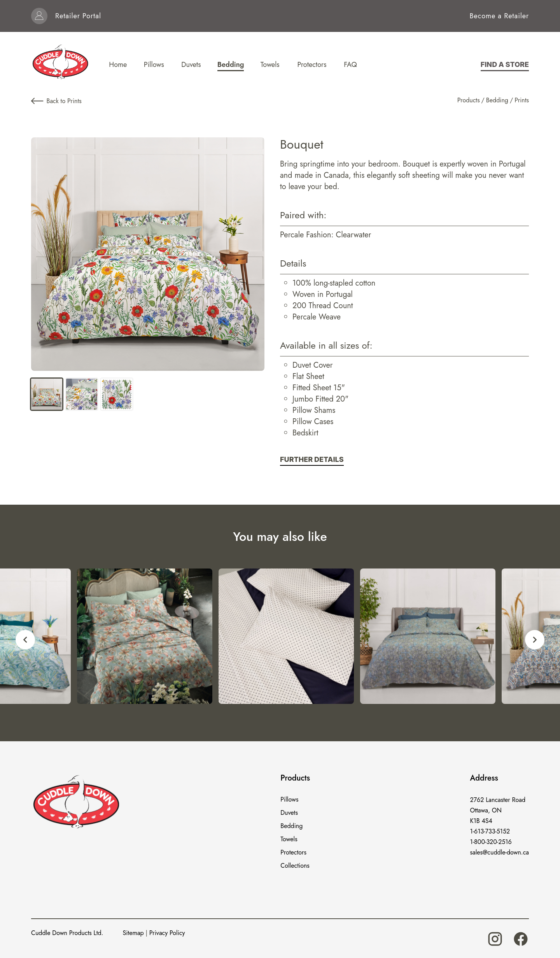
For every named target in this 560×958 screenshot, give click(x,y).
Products (469, 100)
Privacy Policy (167, 933)
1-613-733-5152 (490, 831)
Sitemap (133, 933)
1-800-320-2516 (491, 842)
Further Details (312, 459)
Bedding (497, 100)
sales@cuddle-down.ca (500, 852)
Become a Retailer (499, 16)
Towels (289, 839)
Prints (522, 100)
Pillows (289, 799)
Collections (295, 866)
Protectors (293, 852)
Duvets (289, 813)
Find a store (505, 64)
